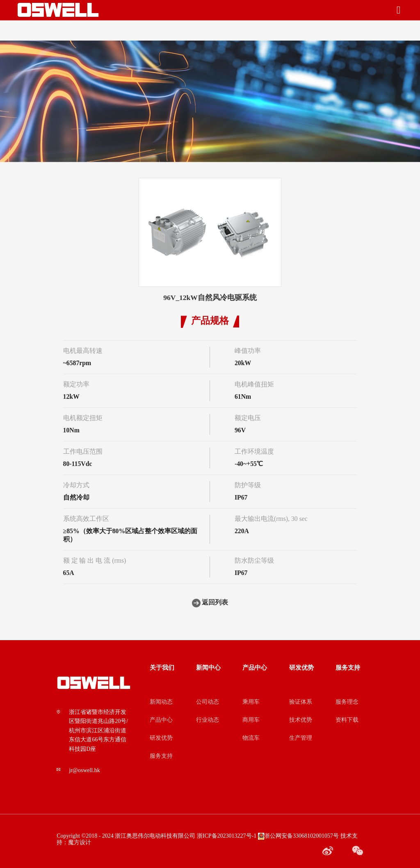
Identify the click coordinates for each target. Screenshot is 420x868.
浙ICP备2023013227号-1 (227, 836)
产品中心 (161, 720)
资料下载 (347, 720)
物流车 (251, 738)
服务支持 (161, 756)
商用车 (251, 720)
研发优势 (161, 738)
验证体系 (301, 702)
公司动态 (208, 702)
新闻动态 (161, 702)
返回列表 (210, 603)
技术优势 (301, 720)
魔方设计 (80, 843)
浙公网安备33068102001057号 (298, 836)
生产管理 (301, 738)
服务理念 (347, 702)
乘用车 (251, 702)
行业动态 (208, 720)
